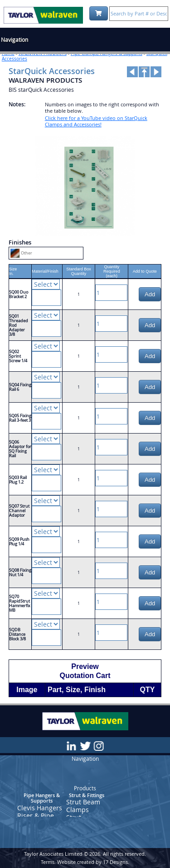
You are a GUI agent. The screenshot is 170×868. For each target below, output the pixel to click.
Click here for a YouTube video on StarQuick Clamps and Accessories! (96, 121)
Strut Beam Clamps (83, 806)
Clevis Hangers (40, 808)
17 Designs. (116, 862)
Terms (48, 862)
